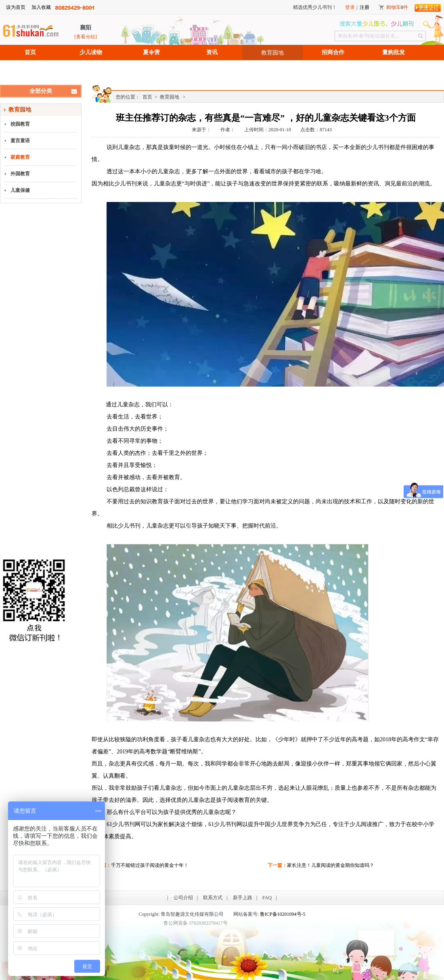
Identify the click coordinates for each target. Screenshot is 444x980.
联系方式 (213, 898)
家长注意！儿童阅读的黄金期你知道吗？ (331, 865)
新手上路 (243, 898)
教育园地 (272, 53)
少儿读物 (91, 52)
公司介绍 (183, 898)
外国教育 (20, 174)
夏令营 (151, 52)
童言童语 (20, 141)
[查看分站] (86, 37)
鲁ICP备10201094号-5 (283, 914)
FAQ (267, 898)
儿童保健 (20, 190)
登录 (350, 7)
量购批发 (394, 52)
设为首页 (16, 7)
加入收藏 (41, 7)
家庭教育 (20, 157)
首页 (30, 52)
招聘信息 (30, 68)
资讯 (212, 52)
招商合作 (333, 52)
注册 (364, 7)
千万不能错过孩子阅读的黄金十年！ (150, 865)
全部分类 (41, 91)
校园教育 (20, 124)
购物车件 (397, 7)
